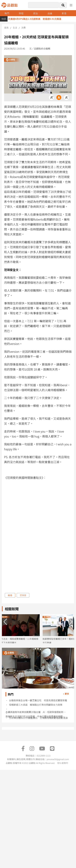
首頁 (6, 28)
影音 (64, 13)
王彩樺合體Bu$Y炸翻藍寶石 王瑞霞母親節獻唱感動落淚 (38, 718)
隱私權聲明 (63, 763)
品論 (50, 13)
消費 (23, 28)
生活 (15, 28)
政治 (36, 13)
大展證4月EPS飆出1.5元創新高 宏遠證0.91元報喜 (37, 19)
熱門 (7, 13)
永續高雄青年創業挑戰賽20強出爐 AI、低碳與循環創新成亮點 (36, 712)
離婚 (10, 595)
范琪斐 (23, 595)
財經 (21, 13)
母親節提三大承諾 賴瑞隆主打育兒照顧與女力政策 (36, 705)
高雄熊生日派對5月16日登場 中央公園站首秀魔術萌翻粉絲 (36, 716)
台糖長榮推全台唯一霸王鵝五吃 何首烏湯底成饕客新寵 (38, 700)
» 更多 (66, 694)
